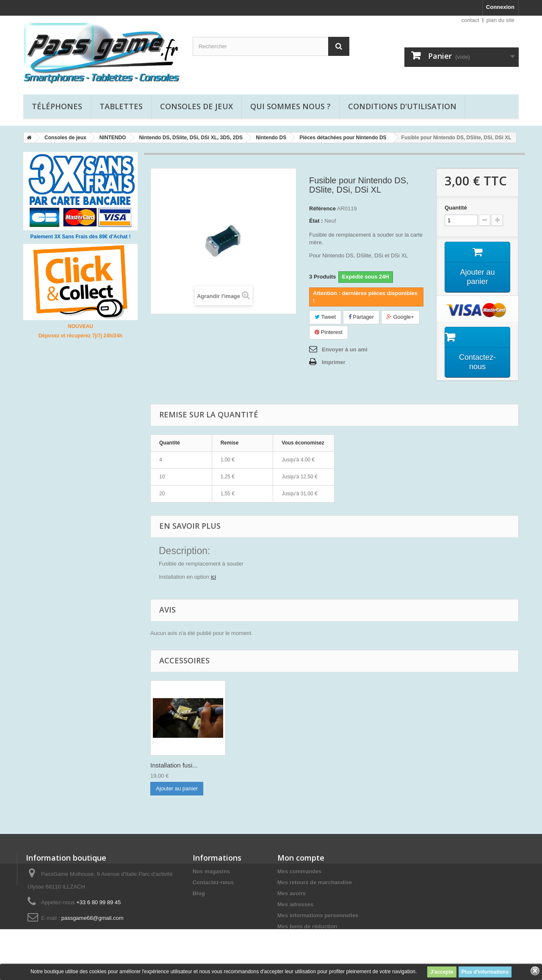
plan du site (501, 20)
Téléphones (57, 106)
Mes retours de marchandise (315, 882)
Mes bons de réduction (307, 926)
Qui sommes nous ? (290, 106)
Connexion (500, 7)
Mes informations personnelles (318, 915)
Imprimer (334, 362)
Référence (322, 208)
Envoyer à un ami (345, 349)
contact (470, 20)
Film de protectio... (176, 765)
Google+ (400, 317)
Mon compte (301, 858)
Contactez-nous (213, 882)
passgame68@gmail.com (93, 918)
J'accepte (442, 972)
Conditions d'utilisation (402, 106)
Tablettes (121, 106)
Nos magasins (211, 871)
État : (316, 221)
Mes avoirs (292, 893)
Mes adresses (295, 904)
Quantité (456, 208)
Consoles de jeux (196, 106)
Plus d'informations (485, 972)
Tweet (325, 317)
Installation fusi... (258, 765)
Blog (199, 893)
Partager (361, 317)
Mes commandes (300, 871)
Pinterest (329, 332)
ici (213, 577)
